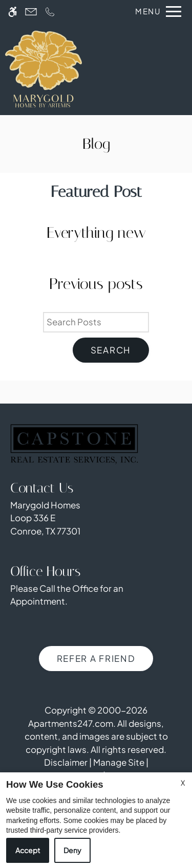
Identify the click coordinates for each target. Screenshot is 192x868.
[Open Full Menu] (156, 12)
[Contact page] (31, 12)
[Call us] (50, 12)
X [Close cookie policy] (183, 783)
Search (111, 350)
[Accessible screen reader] (13, 12)
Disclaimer (66, 762)
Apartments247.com (71, 723)
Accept (28, 850)
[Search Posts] (96, 322)
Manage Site (119, 762)
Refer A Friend (96, 658)
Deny (72, 850)
